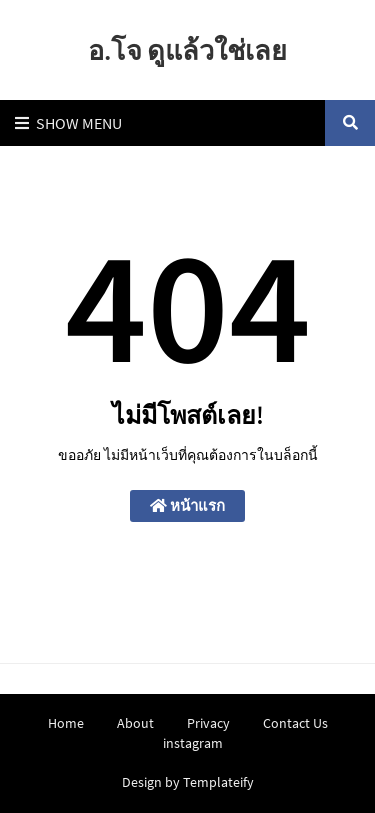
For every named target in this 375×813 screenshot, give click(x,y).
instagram (193, 743)
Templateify (218, 782)
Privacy (208, 723)
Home (66, 723)
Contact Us (295, 723)
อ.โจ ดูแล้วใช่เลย (187, 50)
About (135, 723)
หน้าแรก (187, 505)
